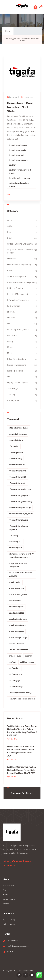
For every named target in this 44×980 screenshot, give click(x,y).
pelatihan (12, 165)
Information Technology (18, 300)
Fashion (11, 270)
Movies (10, 347)
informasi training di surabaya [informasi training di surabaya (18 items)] (20, 508)
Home (8, 31)
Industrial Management (18, 294)
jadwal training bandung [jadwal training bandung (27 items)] (18, 619)
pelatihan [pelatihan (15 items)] (28, 656)
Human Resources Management (21, 282)
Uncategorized (14, 400)
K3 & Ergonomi (14, 306)
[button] (40, 7)
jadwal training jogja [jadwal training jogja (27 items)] (16, 631)
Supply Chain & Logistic (17, 383)
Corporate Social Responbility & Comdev (21, 251)
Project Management (16, 365)
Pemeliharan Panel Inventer (19, 178)
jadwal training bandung (18, 145)
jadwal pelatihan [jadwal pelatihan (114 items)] (15, 582)
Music (10, 353)
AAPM (10, 220)
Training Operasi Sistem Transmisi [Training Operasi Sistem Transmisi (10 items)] (22, 699)
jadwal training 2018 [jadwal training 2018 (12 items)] (16, 607)
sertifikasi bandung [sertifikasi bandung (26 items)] (27, 662)
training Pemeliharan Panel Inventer (19, 185)
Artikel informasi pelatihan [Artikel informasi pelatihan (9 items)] (19, 428)
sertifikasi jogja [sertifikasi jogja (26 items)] (14, 680)
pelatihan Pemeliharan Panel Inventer (20, 172)
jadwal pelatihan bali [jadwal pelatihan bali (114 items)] (16, 588)
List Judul (11, 318)
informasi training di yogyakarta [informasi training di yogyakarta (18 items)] (21, 514)
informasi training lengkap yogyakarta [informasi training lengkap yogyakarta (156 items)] (18, 528)
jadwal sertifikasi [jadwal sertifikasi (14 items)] (15, 601)
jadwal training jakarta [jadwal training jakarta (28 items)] (17, 625)
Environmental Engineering (19, 265)
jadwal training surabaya (18, 160)
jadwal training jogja (17, 155)
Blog (9, 232)
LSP (9, 324)
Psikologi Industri (15, 371)
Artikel (10, 226)
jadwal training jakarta (17, 150)
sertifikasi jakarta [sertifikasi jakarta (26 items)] (15, 674)
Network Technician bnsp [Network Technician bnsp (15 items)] (18, 650)
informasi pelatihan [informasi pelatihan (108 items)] (16, 452)
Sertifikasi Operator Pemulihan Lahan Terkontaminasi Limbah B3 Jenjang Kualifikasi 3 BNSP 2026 (21, 751)
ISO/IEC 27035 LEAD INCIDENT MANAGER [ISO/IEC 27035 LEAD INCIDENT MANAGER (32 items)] (21, 574)
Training (11, 394)
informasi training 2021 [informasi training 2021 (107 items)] (17, 483)
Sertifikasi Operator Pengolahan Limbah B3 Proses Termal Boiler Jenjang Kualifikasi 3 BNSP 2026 (21, 770)
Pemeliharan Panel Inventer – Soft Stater (21, 107)
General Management (17, 276)
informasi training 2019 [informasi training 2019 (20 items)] (17, 471)
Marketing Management (18, 329)
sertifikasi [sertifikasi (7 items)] (12, 662)
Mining (10, 341)
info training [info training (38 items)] (13, 535)
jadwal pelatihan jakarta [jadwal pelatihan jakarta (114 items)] (18, 595)
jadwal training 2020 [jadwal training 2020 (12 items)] (16, 613)
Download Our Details (22, 793)
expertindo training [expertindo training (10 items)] (16, 440)
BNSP (10, 238)
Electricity (11, 259)
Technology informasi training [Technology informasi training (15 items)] (20, 693)
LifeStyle (11, 312)
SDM (9, 377)
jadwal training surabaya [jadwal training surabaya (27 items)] (18, 637)
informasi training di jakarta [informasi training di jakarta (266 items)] (19, 495)
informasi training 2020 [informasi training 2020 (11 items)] (17, 477)
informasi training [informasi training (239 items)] (15, 459)
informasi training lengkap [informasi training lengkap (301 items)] (18, 520)
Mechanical (12, 335)
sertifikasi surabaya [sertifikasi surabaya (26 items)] (16, 687)
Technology (12, 389)
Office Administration (16, 359)
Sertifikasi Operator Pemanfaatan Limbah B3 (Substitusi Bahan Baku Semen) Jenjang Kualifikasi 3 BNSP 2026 (22, 731)
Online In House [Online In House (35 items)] (15, 656)
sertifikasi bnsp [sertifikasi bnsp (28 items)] (14, 668)
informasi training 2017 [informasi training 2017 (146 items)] (17, 465)
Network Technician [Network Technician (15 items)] (16, 644)
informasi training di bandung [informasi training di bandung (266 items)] (20, 489)
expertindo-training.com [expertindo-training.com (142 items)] (18, 434)
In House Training (15, 288)
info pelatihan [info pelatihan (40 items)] (14, 446)
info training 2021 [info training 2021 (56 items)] (15, 548)
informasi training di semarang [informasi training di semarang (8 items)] (20, 502)
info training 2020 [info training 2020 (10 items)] (15, 542)
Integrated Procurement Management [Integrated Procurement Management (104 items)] (18, 565)
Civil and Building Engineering (20, 244)
